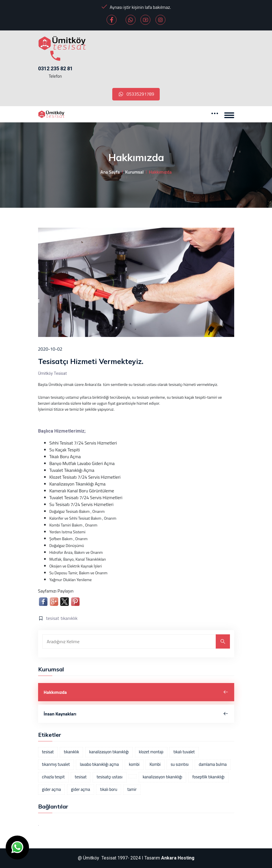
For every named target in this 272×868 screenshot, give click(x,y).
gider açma (52, 789)
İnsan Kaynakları (136, 714)
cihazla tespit (53, 777)
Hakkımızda (136, 692)
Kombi (155, 765)
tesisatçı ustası (110, 777)
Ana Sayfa (110, 172)
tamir (132, 789)
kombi (134, 765)
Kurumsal (134, 172)
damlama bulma (213, 765)
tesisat (53, 618)
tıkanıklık (69, 618)
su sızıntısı (179, 765)
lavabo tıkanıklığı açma (99, 765)
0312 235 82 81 (55, 68)
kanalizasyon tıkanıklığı (109, 752)
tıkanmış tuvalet (56, 765)
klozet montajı (151, 752)
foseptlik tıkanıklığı (208, 777)
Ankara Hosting (178, 858)
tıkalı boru (109, 789)
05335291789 (136, 94)
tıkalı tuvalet (184, 752)
